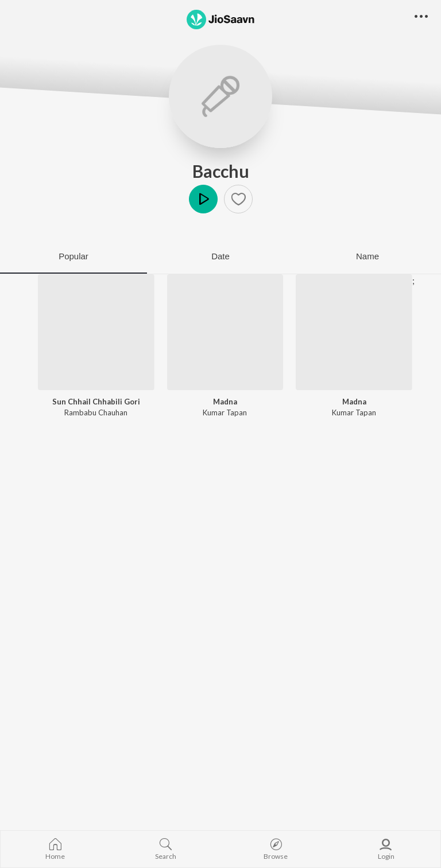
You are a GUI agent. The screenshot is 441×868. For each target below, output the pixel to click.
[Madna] (225, 332)
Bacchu (221, 171)
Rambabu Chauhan (96, 412)
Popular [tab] (73, 256)
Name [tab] (367, 256)
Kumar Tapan (225, 412)
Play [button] (203, 199)
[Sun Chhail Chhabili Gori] (96, 332)
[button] (238, 199)
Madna (225, 402)
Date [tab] (220, 256)
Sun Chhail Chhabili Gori (96, 402)
